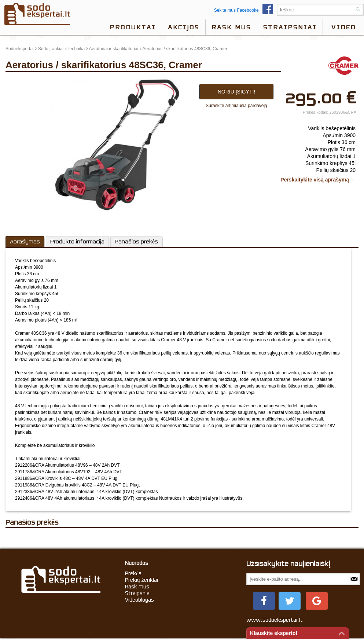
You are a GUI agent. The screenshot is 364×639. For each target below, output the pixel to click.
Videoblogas (139, 600)
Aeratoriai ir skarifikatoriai (113, 49)
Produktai (133, 27)
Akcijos (184, 27)
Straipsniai (290, 27)
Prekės (133, 573)
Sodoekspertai (20, 49)
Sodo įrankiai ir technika (61, 49)
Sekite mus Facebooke (245, 10)
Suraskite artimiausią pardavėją (236, 106)
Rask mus (231, 27)
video (344, 27)
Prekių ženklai (142, 580)
